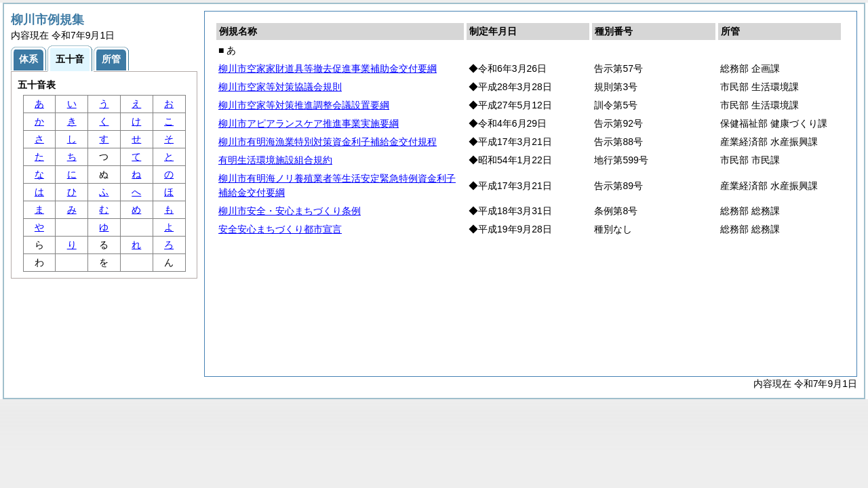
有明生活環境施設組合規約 (275, 160)
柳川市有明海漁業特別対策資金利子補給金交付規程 (328, 142)
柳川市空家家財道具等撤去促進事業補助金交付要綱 (328, 68)
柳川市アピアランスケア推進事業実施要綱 (309, 123)
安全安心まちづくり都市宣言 (280, 229)
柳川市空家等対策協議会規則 (280, 87)
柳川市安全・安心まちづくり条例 (290, 211)
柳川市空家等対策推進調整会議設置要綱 (304, 105)
